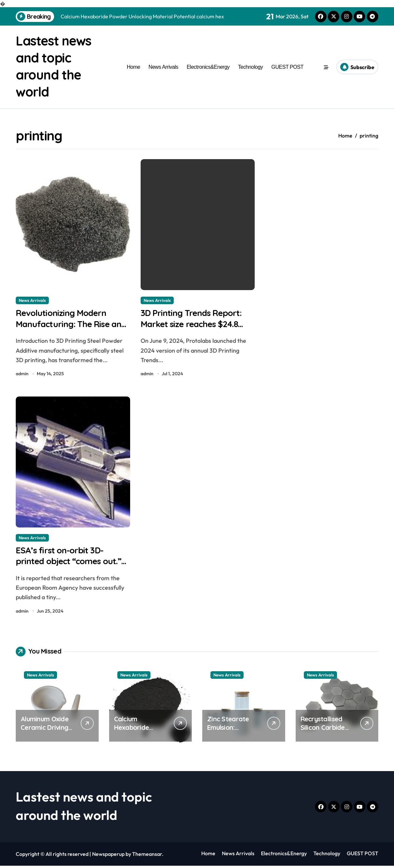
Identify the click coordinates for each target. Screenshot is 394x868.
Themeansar (147, 856)
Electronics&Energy (208, 67)
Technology (250, 67)
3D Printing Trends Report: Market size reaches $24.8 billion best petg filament (193, 324)
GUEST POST (287, 67)
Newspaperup (108, 856)
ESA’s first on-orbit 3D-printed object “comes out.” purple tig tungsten (71, 563)
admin (22, 375)
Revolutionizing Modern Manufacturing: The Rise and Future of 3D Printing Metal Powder (66, 330)
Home (134, 67)
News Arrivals (163, 67)
